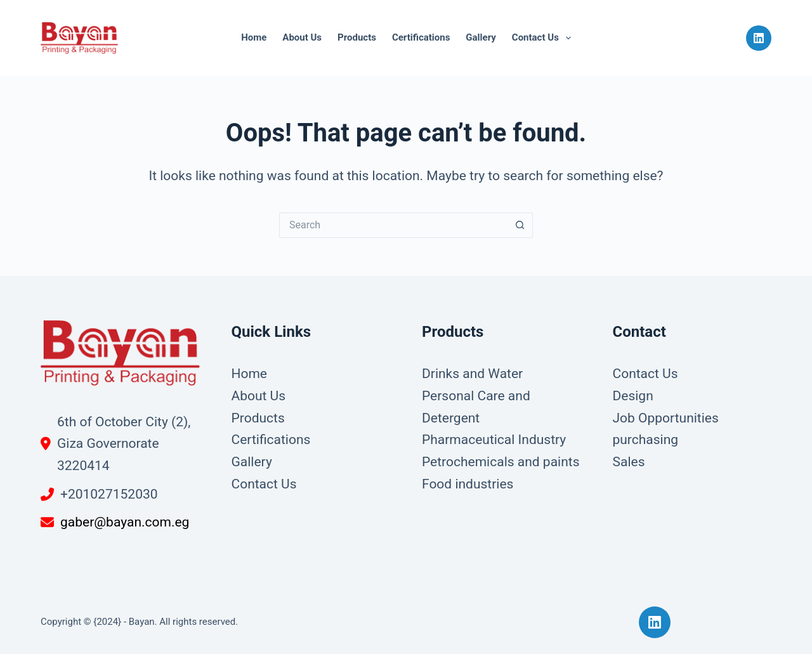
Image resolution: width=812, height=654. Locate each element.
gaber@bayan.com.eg (125, 522)
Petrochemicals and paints (501, 462)
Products (357, 37)
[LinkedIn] (759, 38)
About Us (302, 37)
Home (254, 37)
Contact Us (544, 38)
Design (633, 396)
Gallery (481, 37)
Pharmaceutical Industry (494, 440)
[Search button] (520, 225)
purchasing (646, 440)
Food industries (468, 484)
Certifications (421, 37)
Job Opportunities (666, 418)
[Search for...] (393, 225)
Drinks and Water (472, 374)
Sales (629, 462)
